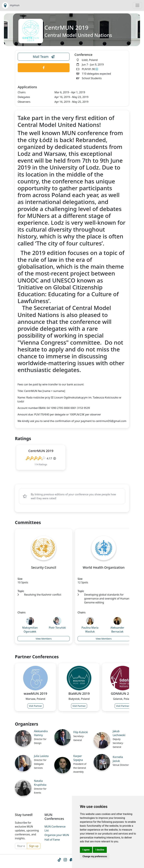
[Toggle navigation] (137, 5)
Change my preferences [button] (95, 856)
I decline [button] (100, 850)
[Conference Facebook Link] (44, 68)
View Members (44, 639)
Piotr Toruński (57, 628)
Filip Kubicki (81, 732)
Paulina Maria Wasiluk (90, 630)
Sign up (34, 846)
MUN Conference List (55, 828)
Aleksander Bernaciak (117, 630)
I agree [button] (86, 850)
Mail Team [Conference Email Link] (44, 57)
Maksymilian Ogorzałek (30, 630)
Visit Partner (36, 706)
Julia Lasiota (41, 756)
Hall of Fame (52, 840)
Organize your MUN (57, 835)
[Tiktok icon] (59, 860)
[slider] (36, 458)
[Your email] (21, 846)
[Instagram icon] (65, 860)
